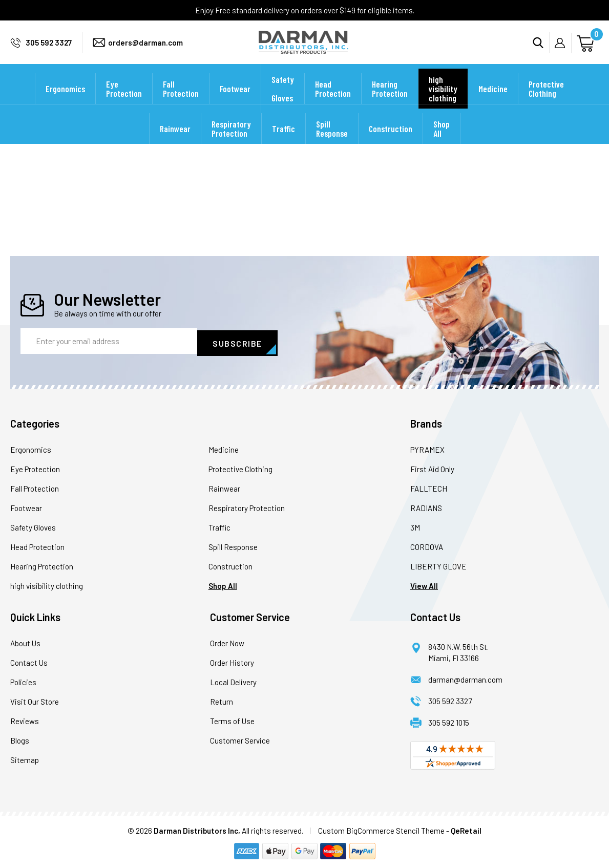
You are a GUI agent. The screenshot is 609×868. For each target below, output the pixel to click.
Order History (232, 661)
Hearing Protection (390, 102)
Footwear (235, 102)
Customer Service (240, 739)
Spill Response (332, 142)
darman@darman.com (465, 678)
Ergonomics (65, 102)
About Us (25, 642)
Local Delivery (233, 681)
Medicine (493, 102)
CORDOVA (427, 545)
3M (415, 526)
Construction (391, 142)
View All (424, 584)
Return (222, 700)
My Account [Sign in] (563, 50)
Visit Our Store (35, 700)
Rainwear (175, 142)
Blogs (20, 739)
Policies (23, 681)
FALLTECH (429, 487)
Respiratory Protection (231, 142)
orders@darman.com (145, 49)
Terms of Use (232, 719)
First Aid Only (432, 468)
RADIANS (426, 506)
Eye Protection (124, 102)
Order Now (227, 642)
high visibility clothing (443, 102)
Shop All (442, 142)
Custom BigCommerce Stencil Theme (381, 829)
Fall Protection (181, 102)
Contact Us (29, 661)
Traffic (283, 142)
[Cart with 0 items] (587, 49)
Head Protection (333, 102)
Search (541, 49)
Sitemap (25, 758)
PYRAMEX (427, 448)
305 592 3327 (49, 49)
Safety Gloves (283, 102)
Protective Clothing (546, 102)
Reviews (25, 719)
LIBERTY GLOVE (438, 565)
